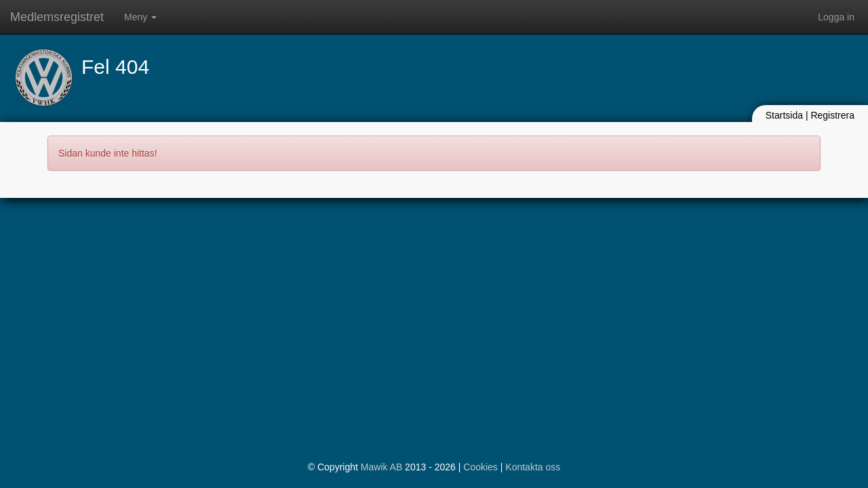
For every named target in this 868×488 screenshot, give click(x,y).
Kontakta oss (533, 467)
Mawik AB (381, 467)
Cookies (480, 467)
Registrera (832, 115)
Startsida (784, 115)
